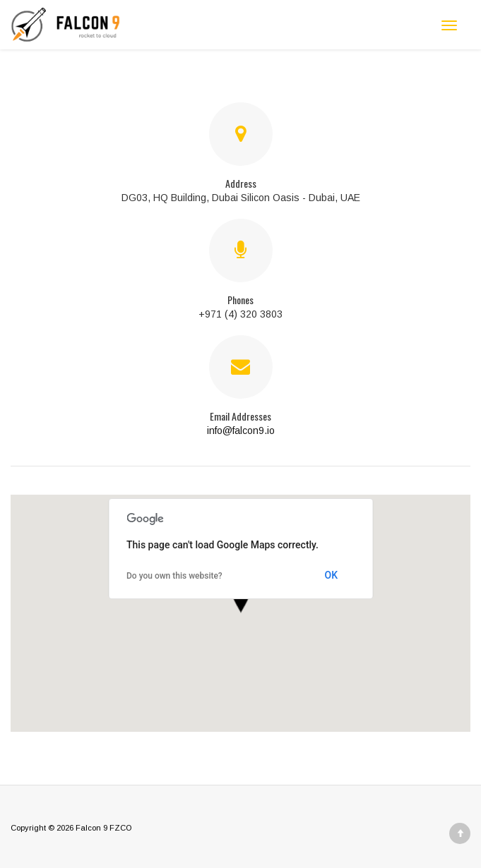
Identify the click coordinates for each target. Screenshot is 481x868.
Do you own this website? (174, 576)
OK (332, 575)
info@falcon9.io (241, 430)
